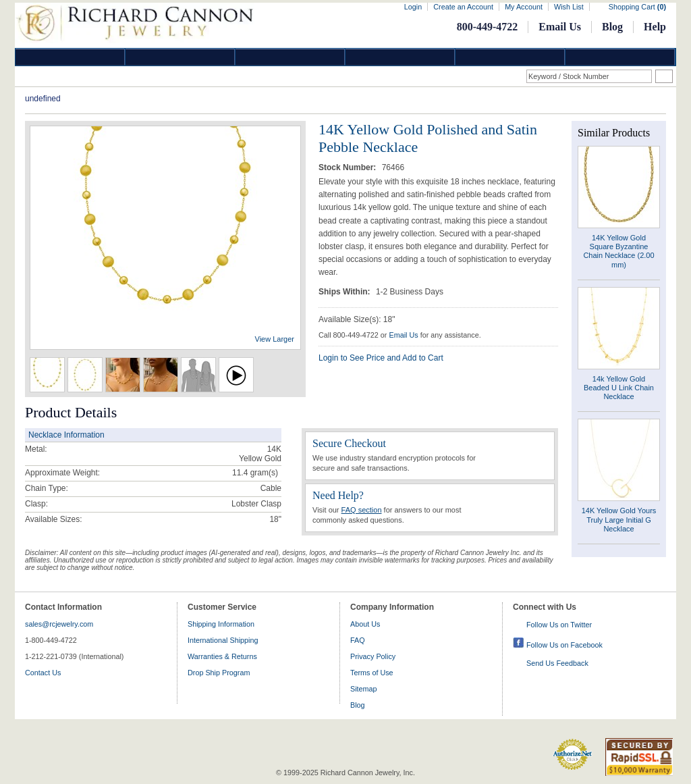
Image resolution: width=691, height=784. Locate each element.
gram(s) (255, 473)
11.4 (240, 473)
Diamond (70, 57)
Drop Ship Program (219, 673)
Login (413, 7)
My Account (524, 7)
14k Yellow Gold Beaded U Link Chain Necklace (619, 388)
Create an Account (463, 7)
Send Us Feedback (557, 663)
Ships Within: (345, 292)
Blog (612, 27)
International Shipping (223, 640)
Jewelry (400, 57)
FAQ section (362, 510)
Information (510, 57)
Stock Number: (349, 167)
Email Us (560, 27)
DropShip (620, 57)
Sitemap (364, 689)
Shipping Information (221, 624)
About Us (365, 624)
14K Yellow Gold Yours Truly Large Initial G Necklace (619, 519)
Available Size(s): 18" (357, 319)
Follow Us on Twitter (559, 625)
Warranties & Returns (222, 656)
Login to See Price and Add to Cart (381, 358)
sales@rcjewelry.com (59, 624)
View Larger (275, 339)
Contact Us (43, 673)
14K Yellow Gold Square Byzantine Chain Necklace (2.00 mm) (618, 251)
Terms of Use (372, 673)
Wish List (569, 7)
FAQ (358, 640)
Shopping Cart (637, 7)
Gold (180, 57)
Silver (290, 57)
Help (655, 27)
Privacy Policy (373, 656)
